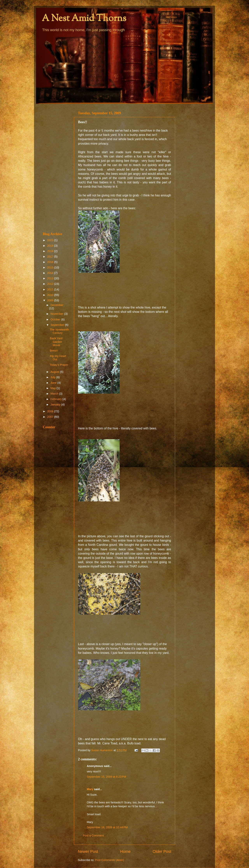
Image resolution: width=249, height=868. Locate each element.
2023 (51, 240)
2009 (51, 300)
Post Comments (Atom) (110, 860)
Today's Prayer (59, 365)
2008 (51, 411)
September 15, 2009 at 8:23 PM (106, 777)
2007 (51, 417)
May (54, 388)
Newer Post (88, 851)
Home (125, 851)
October (56, 319)
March (55, 394)
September (58, 325)
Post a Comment (93, 835)
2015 (51, 267)
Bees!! (54, 351)
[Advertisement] (56, 168)
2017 (51, 257)
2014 (51, 273)
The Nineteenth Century (59, 331)
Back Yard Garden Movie (56, 342)
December (57, 305)
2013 (51, 278)
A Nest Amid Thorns (84, 19)
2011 (51, 289)
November (57, 314)
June (54, 383)
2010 (51, 295)
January (56, 405)
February (57, 399)
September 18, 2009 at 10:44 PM (107, 827)
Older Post (162, 851)
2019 (51, 246)
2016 (51, 262)
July (53, 377)
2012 (51, 284)
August (55, 372)
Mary (90, 789)
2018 (51, 251)
